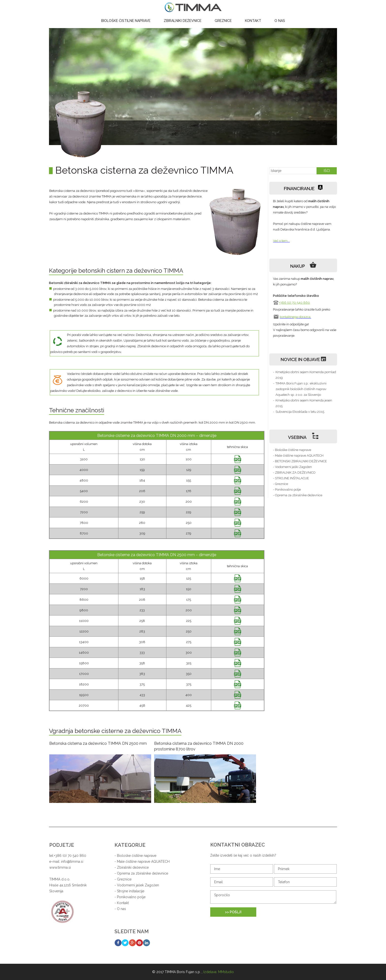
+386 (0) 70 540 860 (294, 303)
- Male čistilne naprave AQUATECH (298, 456)
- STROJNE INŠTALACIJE (291, 478)
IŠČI (327, 171)
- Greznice (281, 484)
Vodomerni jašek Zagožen (138, 885)
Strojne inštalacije (131, 891)
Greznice (223, 21)
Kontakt (253, 21)
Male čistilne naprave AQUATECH (143, 862)
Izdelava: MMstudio (219, 972)
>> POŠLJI (233, 912)
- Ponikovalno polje (287, 490)
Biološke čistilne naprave (126, 21)
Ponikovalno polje (131, 897)
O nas (280, 21)
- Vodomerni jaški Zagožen (292, 467)
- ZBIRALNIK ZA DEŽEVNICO (294, 473)
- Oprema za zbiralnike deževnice (298, 495)
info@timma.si (72, 862)
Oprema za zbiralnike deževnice (143, 873)
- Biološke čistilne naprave (292, 450)
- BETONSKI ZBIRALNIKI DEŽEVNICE (300, 461)
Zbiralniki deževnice (183, 21)
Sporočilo (273, 897)
